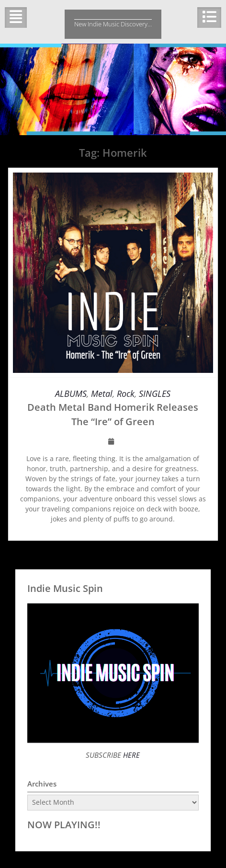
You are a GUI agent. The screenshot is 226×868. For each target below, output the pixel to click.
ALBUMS (71, 393)
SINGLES (155, 393)
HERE (130, 755)
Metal (102, 393)
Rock (126, 393)
